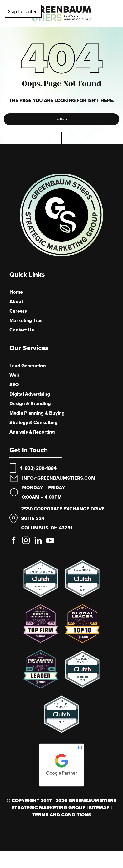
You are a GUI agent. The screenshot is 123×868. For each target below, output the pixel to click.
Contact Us (22, 330)
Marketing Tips (26, 320)
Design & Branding (30, 403)
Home (16, 292)
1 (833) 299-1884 (38, 468)
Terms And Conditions (62, 815)
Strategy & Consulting (33, 422)
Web (14, 375)
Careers (18, 311)
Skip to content (23, 11)
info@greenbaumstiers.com (59, 478)
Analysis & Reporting (32, 432)
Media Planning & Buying (37, 413)
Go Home (62, 119)
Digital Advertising (30, 394)
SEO (14, 385)
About (16, 301)
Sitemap (100, 808)
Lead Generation (28, 366)
